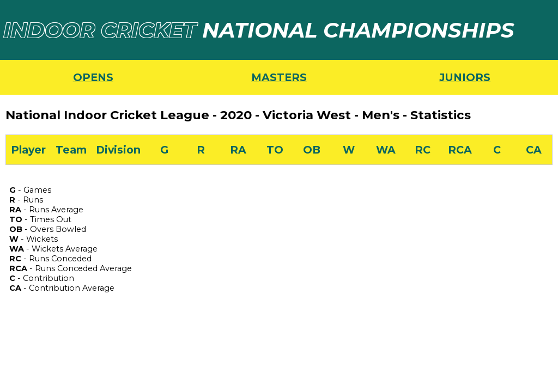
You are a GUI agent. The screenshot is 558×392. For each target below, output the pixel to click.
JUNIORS (465, 77)
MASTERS (279, 77)
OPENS (93, 77)
